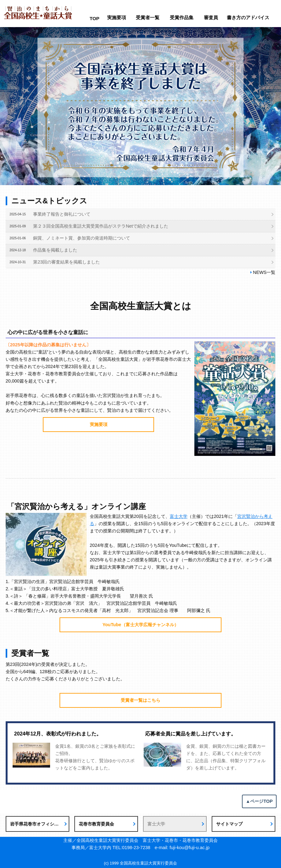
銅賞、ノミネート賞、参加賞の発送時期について (82, 238)
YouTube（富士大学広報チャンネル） (140, 625)
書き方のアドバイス (248, 17)
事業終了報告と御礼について (62, 214)
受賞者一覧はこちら (140, 700)
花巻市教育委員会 (96, 824)
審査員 (211, 17)
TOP (94, 18)
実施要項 (117, 17)
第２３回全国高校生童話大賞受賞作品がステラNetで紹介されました (100, 226)
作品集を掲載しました (55, 250)
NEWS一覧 (264, 272)
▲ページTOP (259, 801)
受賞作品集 (182, 17)
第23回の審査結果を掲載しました (66, 262)
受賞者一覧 (148, 17)
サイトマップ (229, 824)
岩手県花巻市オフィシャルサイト (40, 824)
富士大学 (179, 516)
